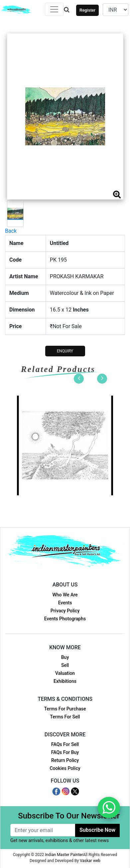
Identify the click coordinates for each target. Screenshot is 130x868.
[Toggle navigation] (54, 9)
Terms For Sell (65, 717)
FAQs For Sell (65, 744)
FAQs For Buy (65, 752)
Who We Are (65, 595)
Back (11, 231)
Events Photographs (65, 619)
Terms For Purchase (65, 709)
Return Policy (65, 760)
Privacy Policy (65, 611)
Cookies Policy (65, 768)
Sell (65, 665)
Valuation (65, 673)
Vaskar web (90, 861)
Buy (65, 657)
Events (65, 603)
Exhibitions (65, 681)
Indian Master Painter (64, 855)
